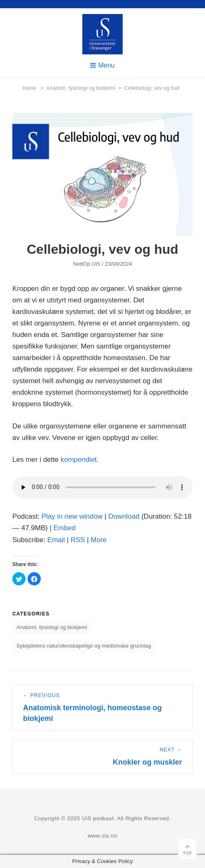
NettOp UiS (86, 264)
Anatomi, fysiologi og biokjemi (84, 88)
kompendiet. (80, 460)
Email (56, 540)
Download (124, 516)
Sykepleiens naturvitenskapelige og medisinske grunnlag (84, 646)
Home (33, 88)
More (99, 540)
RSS (78, 540)
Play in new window (72, 516)
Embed (65, 528)
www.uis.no (102, 836)
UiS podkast (98, 818)
